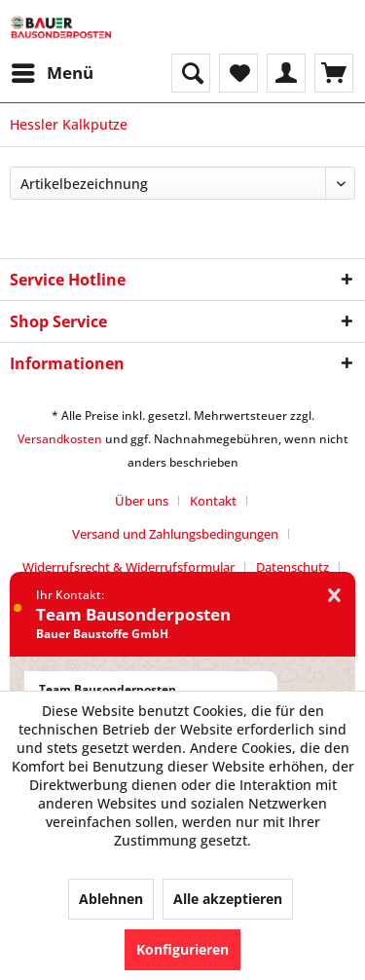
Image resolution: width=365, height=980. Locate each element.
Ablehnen (111, 899)
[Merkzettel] (238, 73)
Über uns (142, 501)
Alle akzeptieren (228, 899)
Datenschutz (292, 567)
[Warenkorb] (334, 73)
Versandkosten (60, 439)
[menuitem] (52, 73)
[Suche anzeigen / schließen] (191, 73)
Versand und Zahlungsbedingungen (175, 534)
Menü (53, 71)
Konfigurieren (182, 949)
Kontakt (213, 501)
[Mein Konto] (286, 73)
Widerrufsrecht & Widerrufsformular (128, 567)
